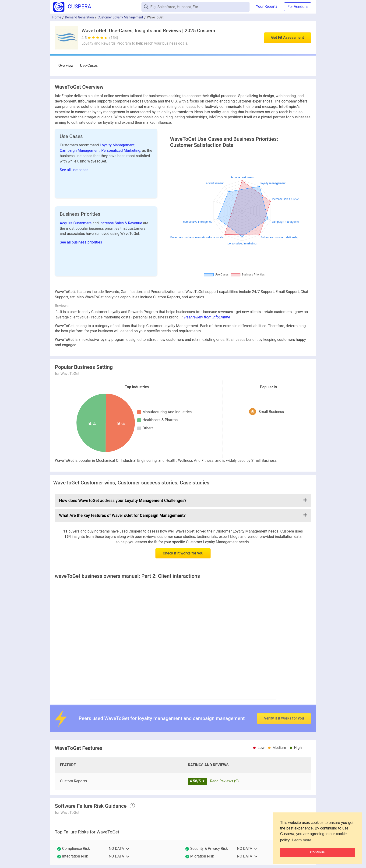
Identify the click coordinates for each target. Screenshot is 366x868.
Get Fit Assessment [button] (288, 37)
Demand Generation (79, 17)
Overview (66, 65)
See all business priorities (81, 242)
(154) (114, 38)
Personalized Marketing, (122, 150)
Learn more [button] (302, 840)
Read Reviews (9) (224, 781)
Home (57, 17)
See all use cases (74, 170)
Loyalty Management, (118, 145)
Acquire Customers (76, 223)
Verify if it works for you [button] (284, 711)
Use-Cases (89, 65)
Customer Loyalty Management (120, 17)
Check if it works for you (183, 553)
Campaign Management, (81, 150)
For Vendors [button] (298, 7)
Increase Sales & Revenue (121, 223)
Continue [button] (317, 852)
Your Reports (267, 6)
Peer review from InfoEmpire (207, 317)
